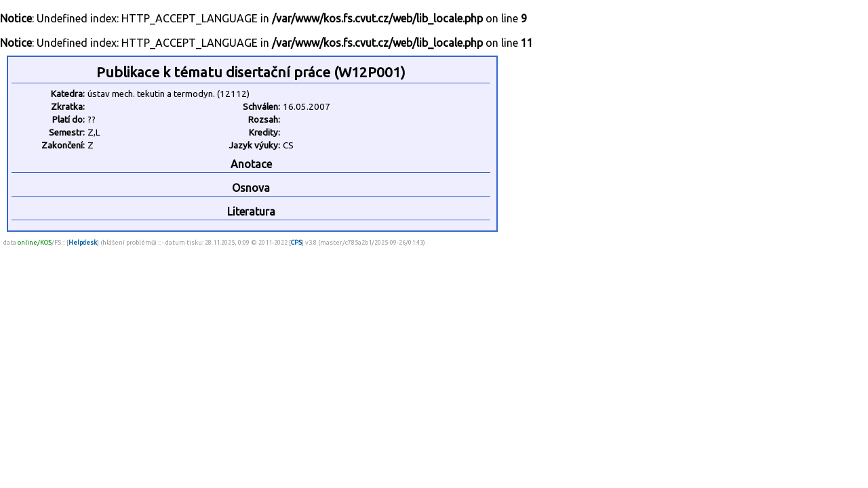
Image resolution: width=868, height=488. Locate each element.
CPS (296, 242)
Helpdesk (83, 242)
